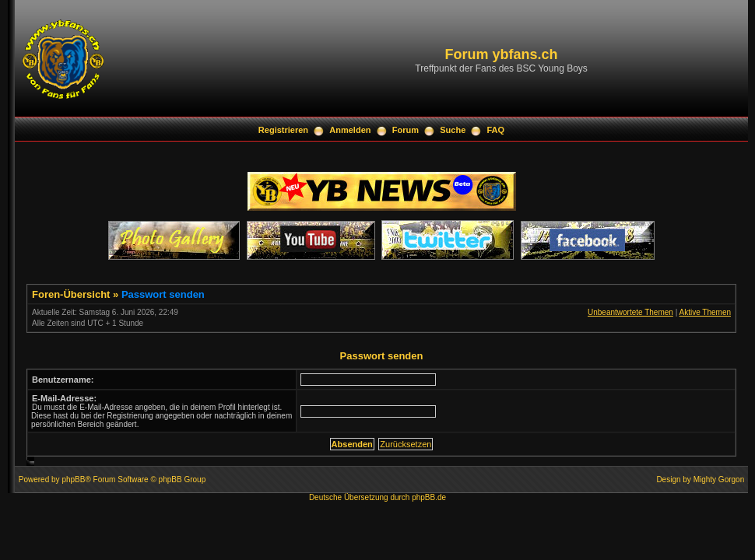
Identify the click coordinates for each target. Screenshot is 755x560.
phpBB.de (429, 497)
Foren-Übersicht (71, 294)
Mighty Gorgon (719, 479)
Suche (453, 130)
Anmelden (350, 130)
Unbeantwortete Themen (630, 312)
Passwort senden (163, 294)
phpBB (73, 479)
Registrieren (283, 130)
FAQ (496, 130)
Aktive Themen (705, 312)
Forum (406, 130)
